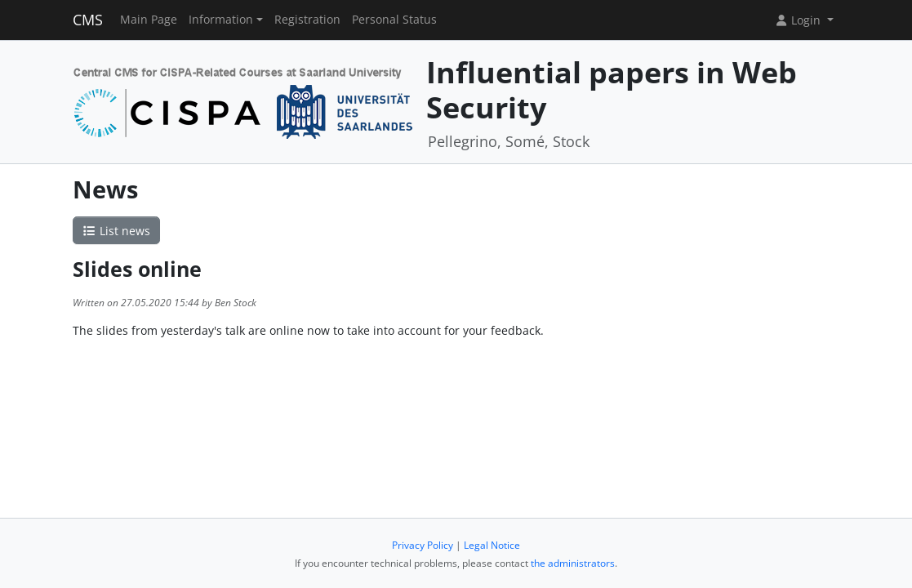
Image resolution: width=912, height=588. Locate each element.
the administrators (573, 563)
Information (221, 20)
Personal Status (394, 20)
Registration (307, 20)
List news (117, 231)
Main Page (149, 20)
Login (799, 20)
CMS (88, 20)
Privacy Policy (423, 545)
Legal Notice (492, 545)
